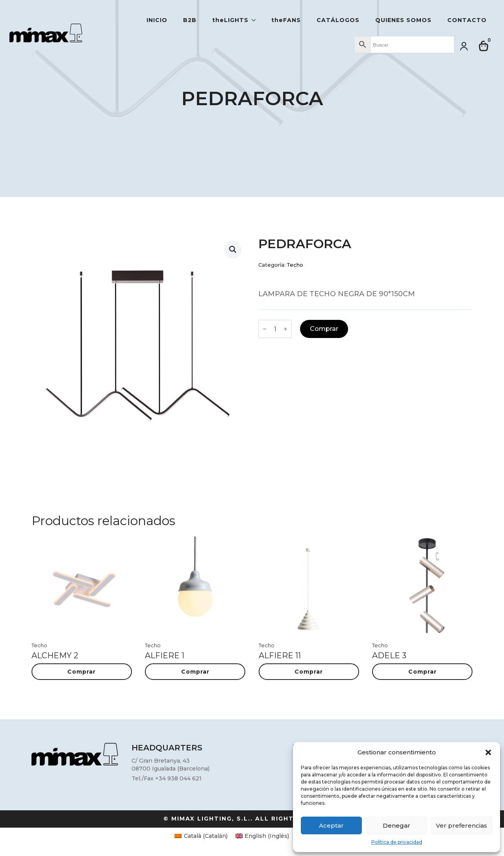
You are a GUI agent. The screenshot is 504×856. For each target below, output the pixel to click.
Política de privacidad (397, 842)
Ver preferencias (461, 825)
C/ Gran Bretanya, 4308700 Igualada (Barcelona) (170, 765)
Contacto (467, 20)
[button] (488, 752)
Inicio (157, 20)
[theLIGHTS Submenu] (256, 20)
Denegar (397, 825)
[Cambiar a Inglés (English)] (262, 836)
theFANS (286, 20)
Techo (295, 265)
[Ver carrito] (484, 46)
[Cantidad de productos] (275, 329)
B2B (190, 20)
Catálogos (338, 20)
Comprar (324, 329)
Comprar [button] (82, 672)
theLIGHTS (230, 20)
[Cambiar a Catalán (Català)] (201, 836)
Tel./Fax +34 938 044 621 (167, 778)
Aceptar (331, 825)
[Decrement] (265, 329)
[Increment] (285, 329)
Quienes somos (403, 20)
